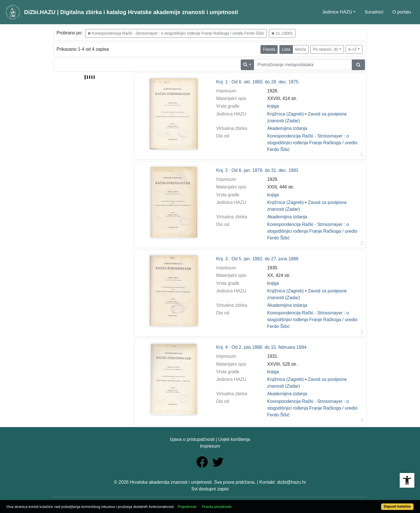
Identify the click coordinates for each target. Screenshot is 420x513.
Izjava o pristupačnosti (192, 439)
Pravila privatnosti (217, 507)
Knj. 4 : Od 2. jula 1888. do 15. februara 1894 (261, 347)
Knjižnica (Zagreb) (286, 114)
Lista (286, 49)
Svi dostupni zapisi (210, 489)
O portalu (402, 12)
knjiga (273, 106)
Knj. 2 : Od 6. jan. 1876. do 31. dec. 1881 (257, 170)
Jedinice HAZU (337, 12)
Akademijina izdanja (287, 128)
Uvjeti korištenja (234, 439)
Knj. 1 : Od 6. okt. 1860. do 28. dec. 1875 (257, 82)
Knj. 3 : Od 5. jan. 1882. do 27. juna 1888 (257, 259)
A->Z (352, 49)
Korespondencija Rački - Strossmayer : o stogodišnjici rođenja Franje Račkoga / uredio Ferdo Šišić (176, 33)
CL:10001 (282, 33)
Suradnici (374, 12)
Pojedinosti (187, 507)
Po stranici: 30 (325, 49)
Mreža (301, 49)
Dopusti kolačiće (397, 507)
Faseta (269, 49)
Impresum (210, 446)
